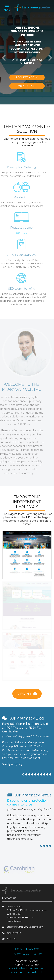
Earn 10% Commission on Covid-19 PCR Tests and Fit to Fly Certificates (26, 728)
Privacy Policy (20, 954)
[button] (4, 58)
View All (27, 694)
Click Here (17, 233)
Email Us (11, 939)
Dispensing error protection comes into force (27, 802)
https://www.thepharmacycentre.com (25, 927)
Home (19, 949)
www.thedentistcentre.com (26, 968)
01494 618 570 (14, 933)
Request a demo (27, 77)
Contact (37, 954)
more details (27, 86)
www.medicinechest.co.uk (27, 972)
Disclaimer (33, 949)
